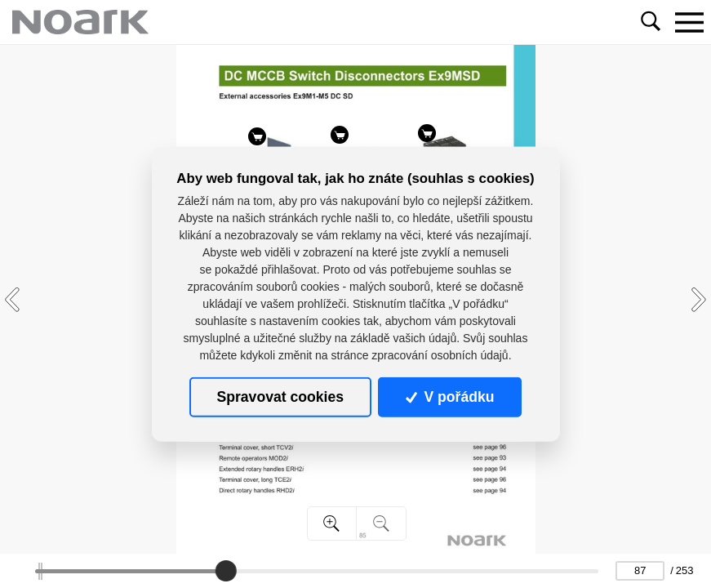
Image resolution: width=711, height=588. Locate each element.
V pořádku (450, 397)
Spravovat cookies (280, 397)
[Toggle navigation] (689, 22)
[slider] (225, 571)
